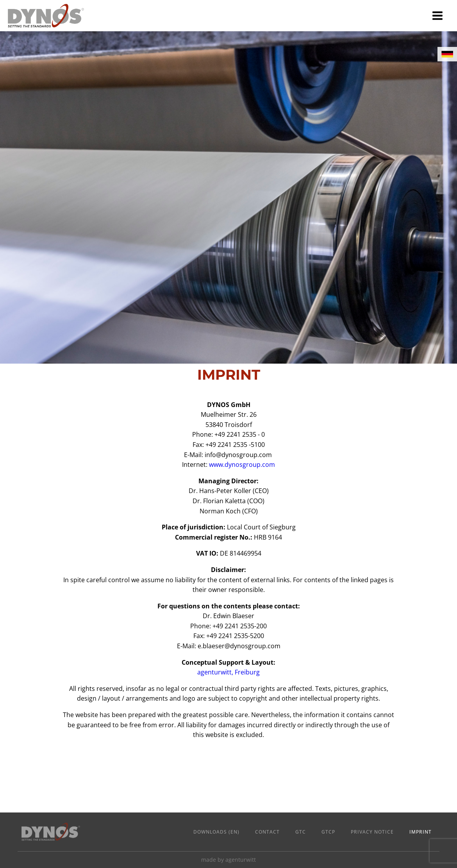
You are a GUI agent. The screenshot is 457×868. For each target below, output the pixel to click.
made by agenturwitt (228, 860)
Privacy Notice (372, 832)
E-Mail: (229, 646)
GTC (301, 832)
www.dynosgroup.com (242, 464)
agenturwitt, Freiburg (228, 672)
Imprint (420, 832)
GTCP (328, 832)
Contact (267, 832)
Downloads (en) (216, 832)
